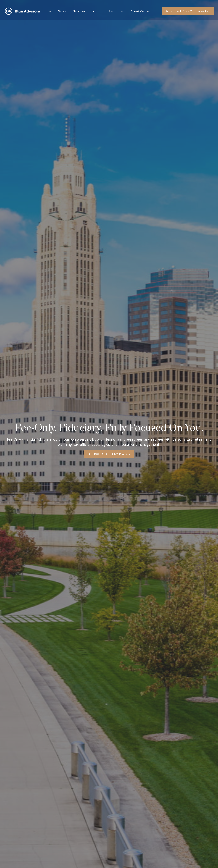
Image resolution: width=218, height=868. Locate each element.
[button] (58, 9)
